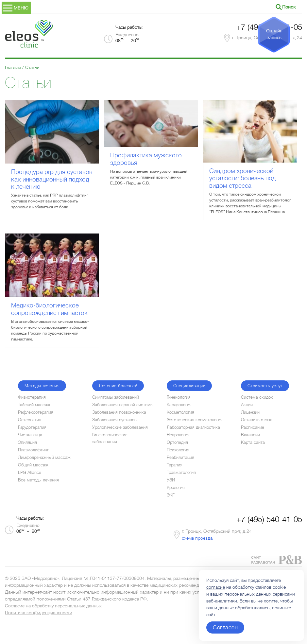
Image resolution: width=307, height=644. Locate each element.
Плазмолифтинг (33, 450)
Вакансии (250, 435)
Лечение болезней (118, 386)
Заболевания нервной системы (123, 405)
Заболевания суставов (114, 420)
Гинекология (179, 397)
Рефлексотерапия (36, 412)
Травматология (181, 472)
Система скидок (257, 397)
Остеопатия (30, 420)
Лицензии (250, 412)
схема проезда (197, 538)
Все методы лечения (38, 480)
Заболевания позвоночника (119, 412)
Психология (178, 450)
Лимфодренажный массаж (44, 457)
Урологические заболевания (120, 427)
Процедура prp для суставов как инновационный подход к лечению (52, 179)
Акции (247, 405)
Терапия (175, 465)
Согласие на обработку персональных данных (53, 606)
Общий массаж (33, 465)
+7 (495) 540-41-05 (269, 519)
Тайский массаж (34, 405)
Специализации (189, 386)
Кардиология (179, 405)
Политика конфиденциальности (39, 613)
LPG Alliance (30, 472)
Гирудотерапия (32, 427)
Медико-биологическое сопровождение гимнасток (49, 309)
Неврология (178, 435)
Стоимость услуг (265, 386)
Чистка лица (30, 435)
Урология (176, 487)
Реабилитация (180, 457)
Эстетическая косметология (195, 420)
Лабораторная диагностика (193, 427)
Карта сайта (253, 442)
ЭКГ (171, 495)
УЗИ (171, 480)
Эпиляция (27, 442)
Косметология (180, 412)
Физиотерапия (32, 397)
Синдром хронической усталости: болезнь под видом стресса (243, 178)
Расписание (253, 427)
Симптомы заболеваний (116, 397)
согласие (216, 587)
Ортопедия (177, 442)
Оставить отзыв (257, 420)
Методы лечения (42, 386)
